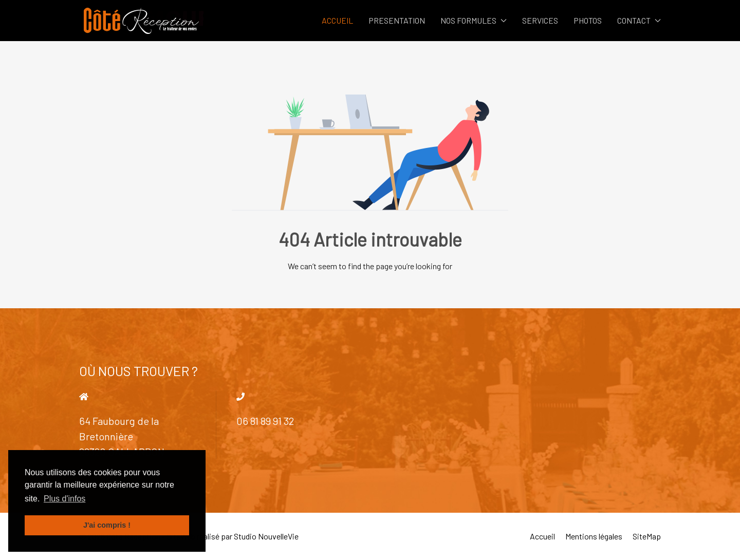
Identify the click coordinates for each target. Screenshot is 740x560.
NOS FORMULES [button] (474, 20)
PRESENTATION (397, 20)
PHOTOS (588, 20)
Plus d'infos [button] (64, 499)
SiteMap (647, 536)
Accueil (542, 536)
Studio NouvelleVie (266, 536)
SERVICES (540, 20)
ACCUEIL (337, 20)
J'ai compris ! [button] (107, 525)
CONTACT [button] (639, 20)
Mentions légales (594, 536)
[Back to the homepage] (141, 21)
